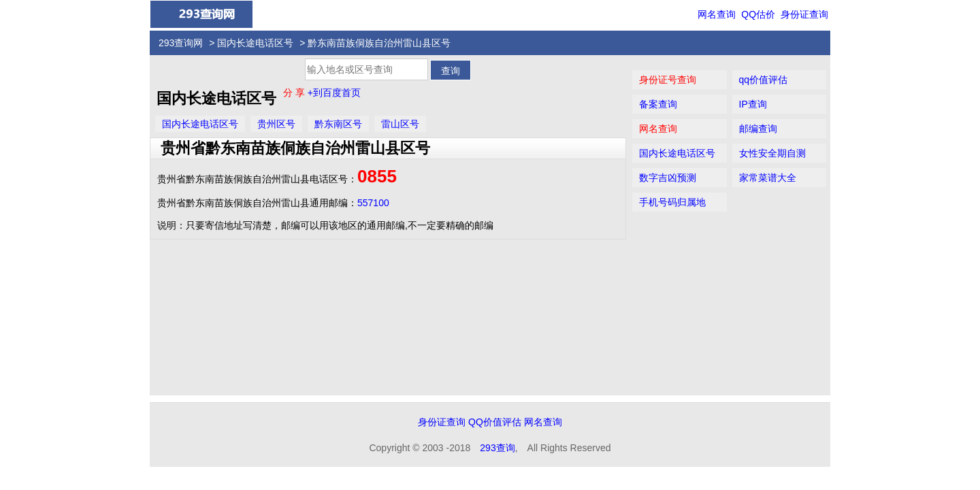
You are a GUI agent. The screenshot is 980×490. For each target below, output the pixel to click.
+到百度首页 (334, 93)
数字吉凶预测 (668, 178)
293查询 (497, 448)
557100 (373, 203)
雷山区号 (400, 124)
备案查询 (658, 104)
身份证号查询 (668, 80)
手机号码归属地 (672, 202)
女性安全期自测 (772, 153)
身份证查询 (804, 14)
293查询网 (181, 43)
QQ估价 (758, 14)
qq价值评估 (764, 80)
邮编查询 (758, 129)
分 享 (295, 93)
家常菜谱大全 (768, 178)
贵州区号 (276, 124)
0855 (377, 176)
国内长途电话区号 (255, 43)
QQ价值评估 (495, 422)
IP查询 (753, 104)
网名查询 (717, 14)
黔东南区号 (338, 124)
